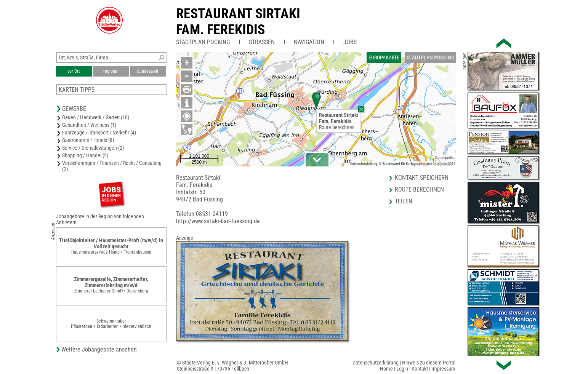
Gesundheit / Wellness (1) (89, 125)
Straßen (262, 42)
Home (386, 369)
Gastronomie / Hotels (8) (88, 140)
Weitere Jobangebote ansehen (99, 349)
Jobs (350, 42)
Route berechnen (337, 127)
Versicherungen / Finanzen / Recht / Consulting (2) (112, 166)
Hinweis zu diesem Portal (429, 363)
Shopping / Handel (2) (85, 155)
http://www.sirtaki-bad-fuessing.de (218, 221)
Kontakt (420, 369)
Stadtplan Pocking (203, 42)
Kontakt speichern (422, 178)
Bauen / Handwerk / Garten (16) (96, 117)
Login (402, 369)
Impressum (443, 369)
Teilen (404, 201)
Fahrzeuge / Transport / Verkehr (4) (99, 133)
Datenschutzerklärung (376, 363)
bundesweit (148, 71)
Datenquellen (445, 157)
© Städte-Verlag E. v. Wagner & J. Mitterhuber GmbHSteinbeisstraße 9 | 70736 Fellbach (232, 366)
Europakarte (384, 58)
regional (111, 71)
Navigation (309, 42)
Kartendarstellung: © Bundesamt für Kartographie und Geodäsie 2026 (403, 164)
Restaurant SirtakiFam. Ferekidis (238, 22)
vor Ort (74, 71)
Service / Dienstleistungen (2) (93, 148)
